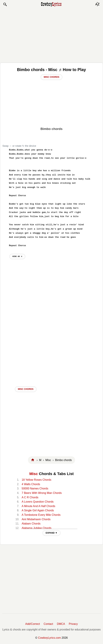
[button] (5, 4)
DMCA (61, 624)
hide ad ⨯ (17, 256)
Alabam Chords (31, 524)
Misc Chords (51, 77)
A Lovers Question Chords (38, 502)
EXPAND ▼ (51, 533)
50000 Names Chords (35, 488)
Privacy (73, 624)
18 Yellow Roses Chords (36, 480)
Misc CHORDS (26, 389)
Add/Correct (33, 624)
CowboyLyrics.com (50, 638)
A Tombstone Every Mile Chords (41, 515)
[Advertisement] (52, 35)
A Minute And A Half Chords (39, 506)
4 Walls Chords (31, 484)
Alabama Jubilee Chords (37, 528)
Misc (34, 474)
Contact (48, 624)
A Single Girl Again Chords (38, 510)
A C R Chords (30, 497)
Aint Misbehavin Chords (36, 519)
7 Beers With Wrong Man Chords (42, 493)
